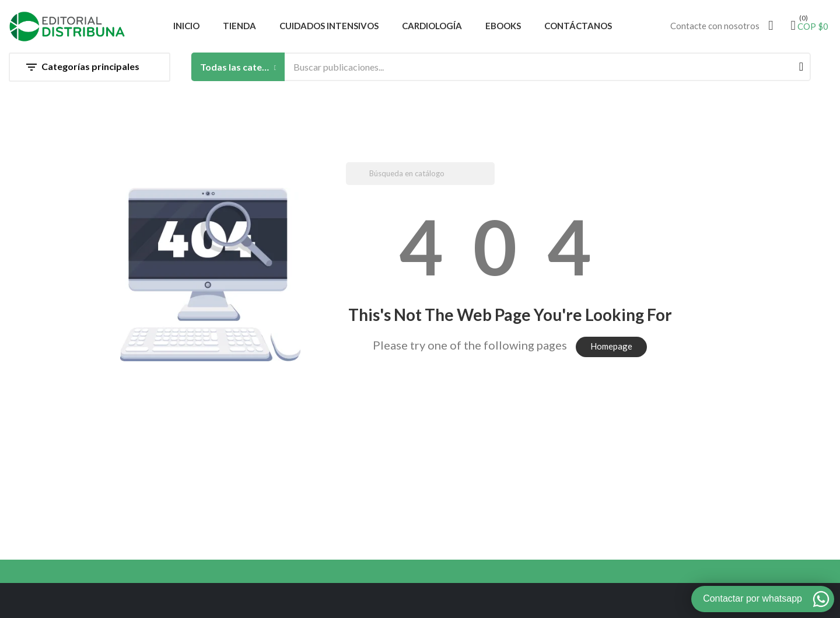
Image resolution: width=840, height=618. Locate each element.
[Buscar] (420, 174)
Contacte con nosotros (715, 26)
